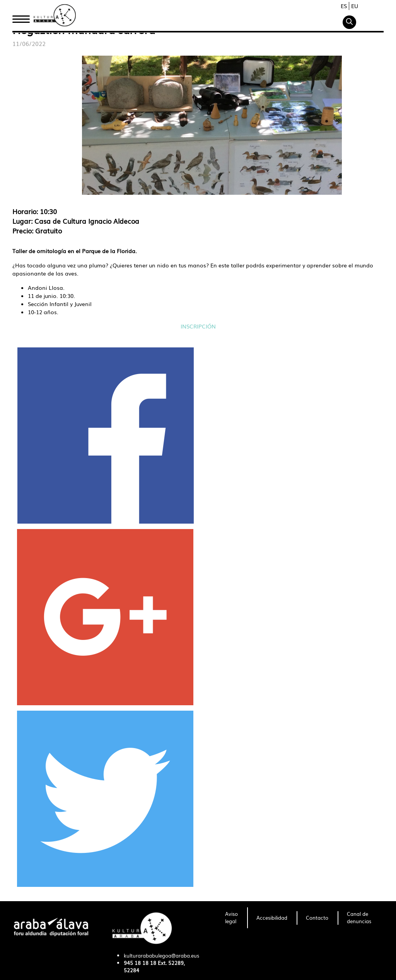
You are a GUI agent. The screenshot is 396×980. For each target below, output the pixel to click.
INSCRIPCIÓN (198, 326)
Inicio (21, 17)
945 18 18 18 (140, 963)
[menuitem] (231, 918)
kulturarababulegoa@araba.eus (161, 955)
